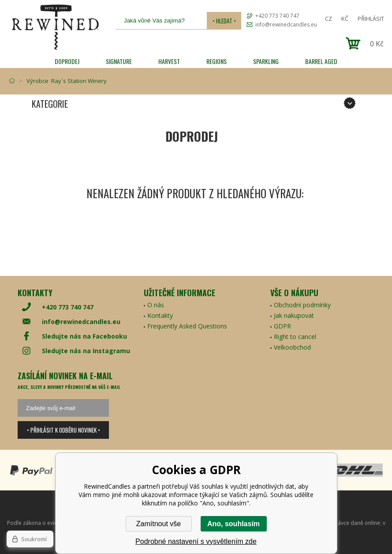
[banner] (55, 27)
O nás (156, 305)
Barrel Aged (321, 61)
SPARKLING (266, 61)
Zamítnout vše (159, 524)
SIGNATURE (119, 61)
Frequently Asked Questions (187, 326)
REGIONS (217, 61)
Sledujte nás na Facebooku (84, 336)
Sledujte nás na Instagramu (86, 351)
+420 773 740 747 (277, 16)
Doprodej (67, 61)
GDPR (282, 326)
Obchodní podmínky (302, 305)
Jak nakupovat (294, 315)
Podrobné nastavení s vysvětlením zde (196, 541)
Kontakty (160, 315)
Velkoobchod (292, 347)
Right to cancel (295, 337)
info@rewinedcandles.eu (286, 24)
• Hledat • (224, 21)
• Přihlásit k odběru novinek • (63, 430)
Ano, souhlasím (233, 524)
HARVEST (169, 61)
